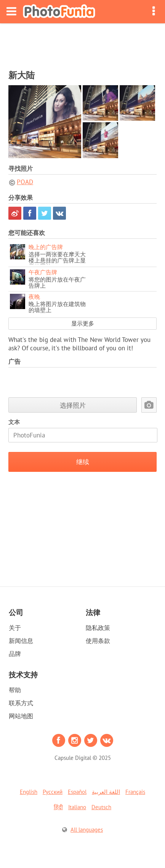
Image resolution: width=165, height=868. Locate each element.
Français (135, 792)
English (29, 792)
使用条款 (98, 641)
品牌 (15, 654)
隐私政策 (98, 628)
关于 (15, 628)
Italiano (77, 807)
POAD (25, 182)
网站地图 (21, 716)
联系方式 (21, 703)
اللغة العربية (106, 792)
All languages (87, 830)
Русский (53, 792)
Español (77, 792)
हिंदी (58, 807)
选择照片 (73, 405)
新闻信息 (21, 641)
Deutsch (101, 807)
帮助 (15, 690)
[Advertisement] (83, 44)
